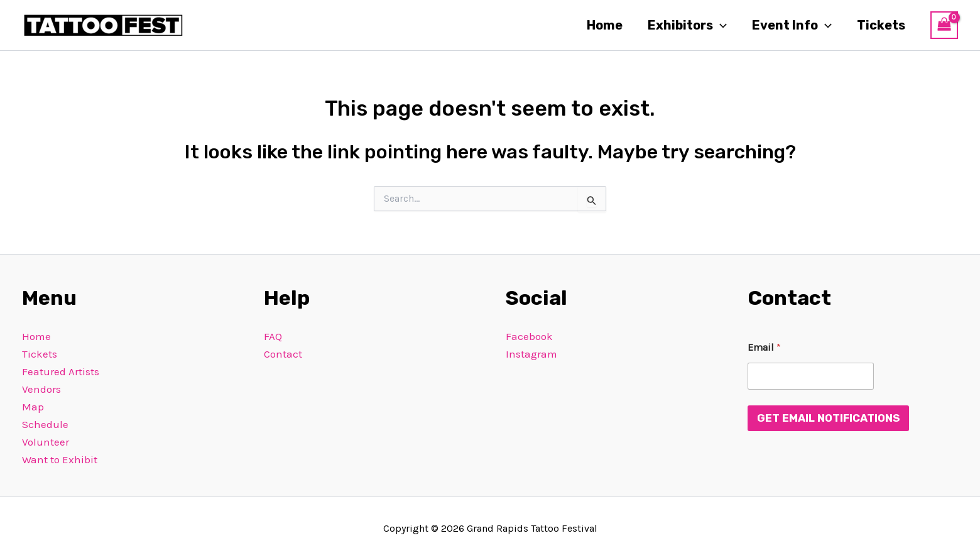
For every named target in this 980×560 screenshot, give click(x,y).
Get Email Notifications (828, 418)
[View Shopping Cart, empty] (944, 25)
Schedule (45, 424)
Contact (283, 354)
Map (33, 407)
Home (605, 25)
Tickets (881, 25)
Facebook (529, 336)
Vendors (41, 389)
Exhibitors (687, 25)
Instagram (531, 354)
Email (764, 347)
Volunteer (46, 442)
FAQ (273, 336)
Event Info (792, 25)
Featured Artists (61, 371)
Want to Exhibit (60, 459)
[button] (720, 25)
